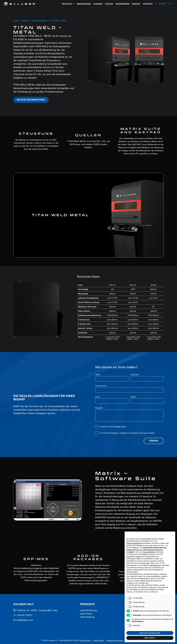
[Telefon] (147, 401)
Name (98, 375)
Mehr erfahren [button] (150, 638)
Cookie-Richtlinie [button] (149, 552)
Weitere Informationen (31, 100)
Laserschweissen (40, 21)
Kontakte (148, 4)
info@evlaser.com (25, 620)
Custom (109, 4)
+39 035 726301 (24, 615)
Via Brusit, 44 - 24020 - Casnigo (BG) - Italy (37, 610)
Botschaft (99, 408)
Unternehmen (122, 4)
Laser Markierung (88, 610)
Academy (98, 4)
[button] (171, 4)
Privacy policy (120, 426)
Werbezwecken (155, 565)
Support (136, 4)
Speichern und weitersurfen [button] (150, 633)
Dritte (138, 557)
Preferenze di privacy (115, 640)
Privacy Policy (85, 640)
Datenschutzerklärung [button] (134, 543)
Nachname (135, 375)
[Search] (160, 4)
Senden (154, 441)
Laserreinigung (87, 617)
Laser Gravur (86, 614)
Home (16, 21)
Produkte (67, 4)
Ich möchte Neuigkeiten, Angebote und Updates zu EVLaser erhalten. (127, 433)
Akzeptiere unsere (113, 426)
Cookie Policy (98, 640)
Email (98, 397)
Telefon (133, 397)
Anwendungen (84, 4)
